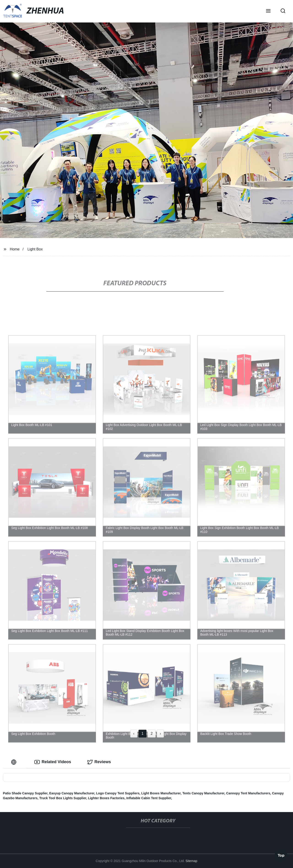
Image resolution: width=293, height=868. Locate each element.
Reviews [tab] (99, 762)
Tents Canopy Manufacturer (203, 793)
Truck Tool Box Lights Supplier (63, 798)
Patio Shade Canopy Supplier (25, 793)
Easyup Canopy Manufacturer (72, 793)
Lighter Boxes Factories (106, 798)
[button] (268, 11)
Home (15, 249)
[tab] (15, 762)
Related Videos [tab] (53, 762)
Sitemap (191, 861)
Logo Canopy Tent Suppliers (118, 793)
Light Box (35, 249)
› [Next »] (160, 734)
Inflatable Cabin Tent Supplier (149, 798)
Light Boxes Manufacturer (161, 793)
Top (281, 856)
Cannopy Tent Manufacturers (248, 793)
